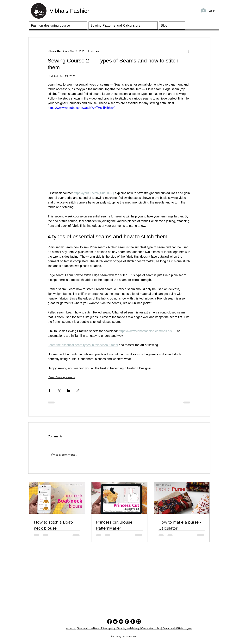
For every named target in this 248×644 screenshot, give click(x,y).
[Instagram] (139, 621)
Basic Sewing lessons (62, 377)
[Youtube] (121, 621)
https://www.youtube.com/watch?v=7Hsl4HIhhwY (81, 108)
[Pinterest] (127, 621)
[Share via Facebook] (50, 391)
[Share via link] (78, 391)
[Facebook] (109, 621)
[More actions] (189, 51)
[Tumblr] (133, 621)
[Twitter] (115, 621)
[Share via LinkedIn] (68, 391)
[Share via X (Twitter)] (59, 391)
